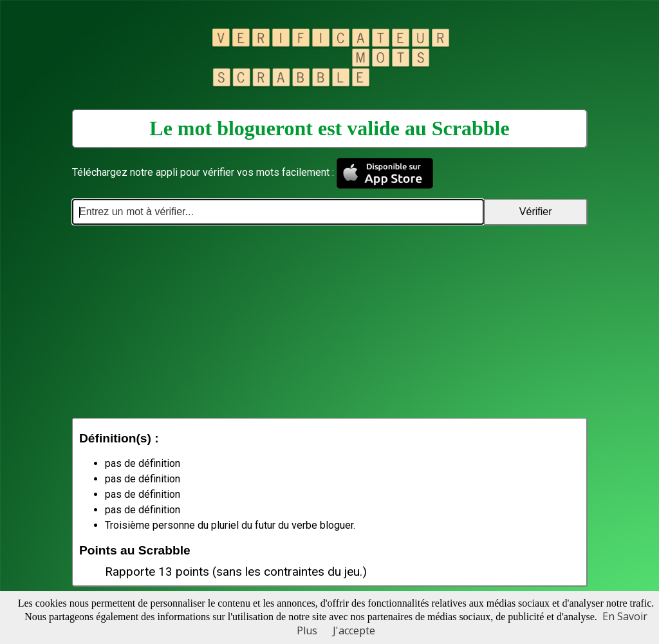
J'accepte (354, 630)
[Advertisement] (329, 321)
